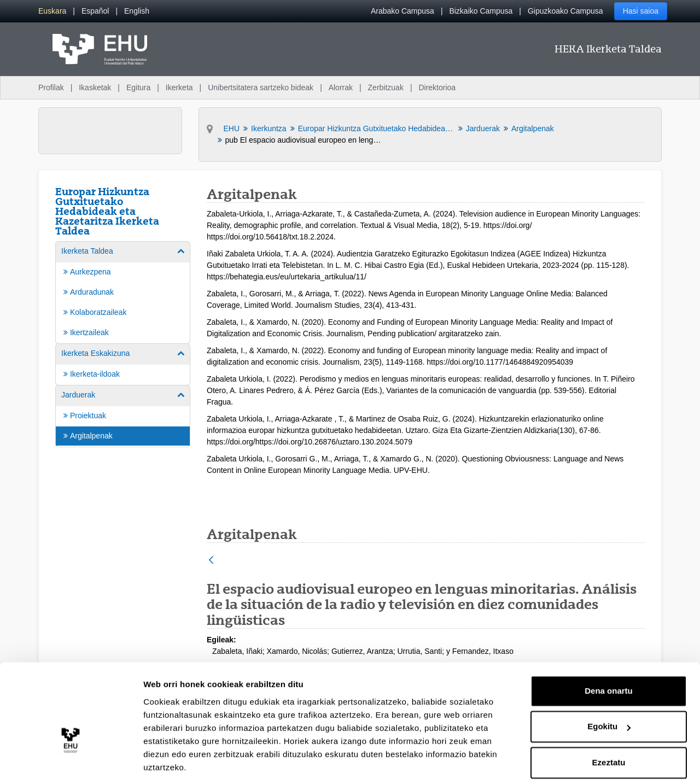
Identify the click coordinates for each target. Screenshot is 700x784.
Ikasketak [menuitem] (95, 87)
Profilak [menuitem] (51, 87)
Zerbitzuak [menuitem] (386, 87)
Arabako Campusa (402, 11)
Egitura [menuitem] (138, 87)
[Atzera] (211, 561)
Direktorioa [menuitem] (437, 87)
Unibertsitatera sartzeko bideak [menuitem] (261, 87)
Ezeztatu (609, 727)
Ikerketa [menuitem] (179, 87)
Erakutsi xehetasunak (186, 762)
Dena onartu (609, 656)
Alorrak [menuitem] (341, 87)
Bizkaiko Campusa (481, 11)
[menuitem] (52, 11)
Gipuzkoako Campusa (565, 11)
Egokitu (609, 691)
